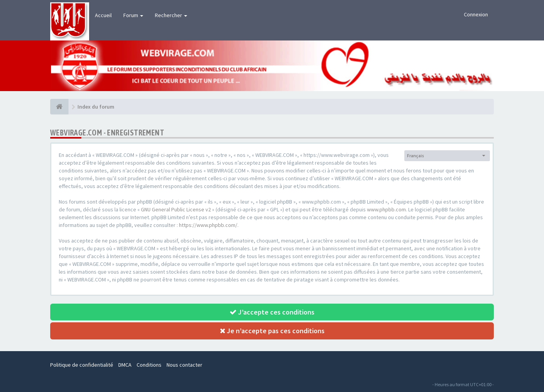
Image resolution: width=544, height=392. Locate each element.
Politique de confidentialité (82, 365)
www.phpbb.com (386, 209)
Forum (133, 15)
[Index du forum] (59, 107)
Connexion (476, 14)
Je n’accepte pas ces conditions (272, 331)
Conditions (149, 365)
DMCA (125, 365)
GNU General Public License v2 (176, 209)
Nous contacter (184, 365)
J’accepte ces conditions (272, 312)
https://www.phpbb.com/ (208, 225)
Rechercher (171, 15)
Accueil (103, 15)
